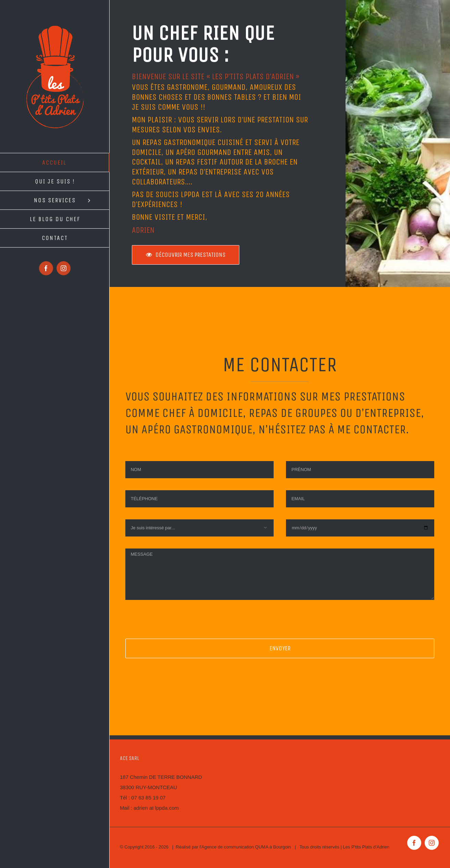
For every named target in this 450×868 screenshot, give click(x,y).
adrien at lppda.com (156, 808)
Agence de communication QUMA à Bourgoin (246, 847)
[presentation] (177, 625)
